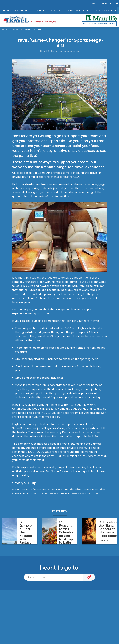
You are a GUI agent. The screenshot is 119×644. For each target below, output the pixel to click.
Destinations (55, 10)
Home (3, 10)
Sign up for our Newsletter (99, 24)
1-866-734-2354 (97, 3)
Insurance (75, 10)
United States (47, 51)
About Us (12, 10)
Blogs (102, 10)
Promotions (42, 10)
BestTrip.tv (111, 10)
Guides (66, 10)
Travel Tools (88, 10)
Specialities (26, 10)
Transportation (71, 51)
